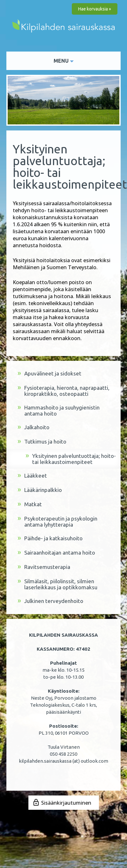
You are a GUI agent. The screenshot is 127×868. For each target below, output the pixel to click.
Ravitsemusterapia (44, 567)
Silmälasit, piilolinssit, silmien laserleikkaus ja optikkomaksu (57, 584)
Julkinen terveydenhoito (50, 601)
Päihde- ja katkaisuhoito (50, 539)
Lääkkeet (32, 476)
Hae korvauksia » (95, 9)
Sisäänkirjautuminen (66, 803)
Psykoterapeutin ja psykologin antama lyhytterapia (57, 521)
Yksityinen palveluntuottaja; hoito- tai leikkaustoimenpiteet (71, 459)
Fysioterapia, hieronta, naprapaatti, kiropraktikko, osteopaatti (63, 391)
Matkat (30, 504)
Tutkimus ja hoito (42, 442)
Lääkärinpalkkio (40, 490)
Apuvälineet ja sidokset (49, 374)
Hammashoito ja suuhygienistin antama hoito (59, 410)
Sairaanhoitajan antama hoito (56, 553)
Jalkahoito (34, 427)
